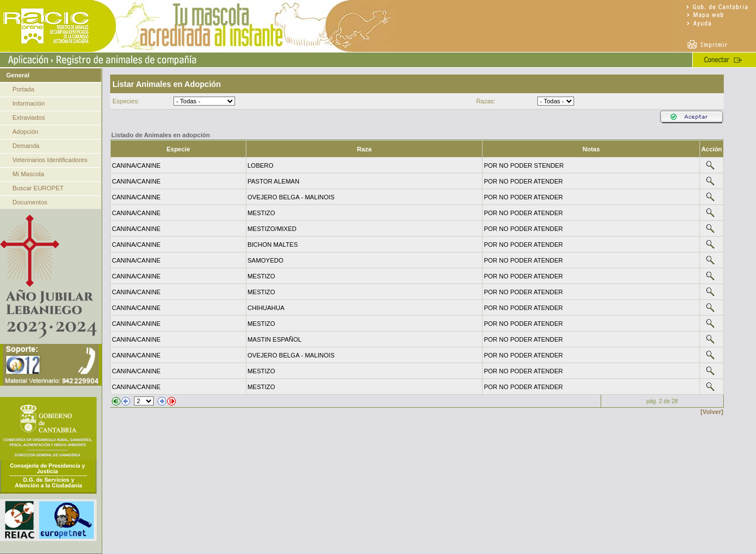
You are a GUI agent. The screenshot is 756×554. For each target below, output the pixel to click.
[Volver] (712, 412)
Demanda (26, 146)
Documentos (30, 202)
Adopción (25, 132)
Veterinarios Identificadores (50, 160)
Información (29, 103)
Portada (23, 89)
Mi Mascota (28, 174)
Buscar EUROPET (38, 188)
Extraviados (29, 117)
